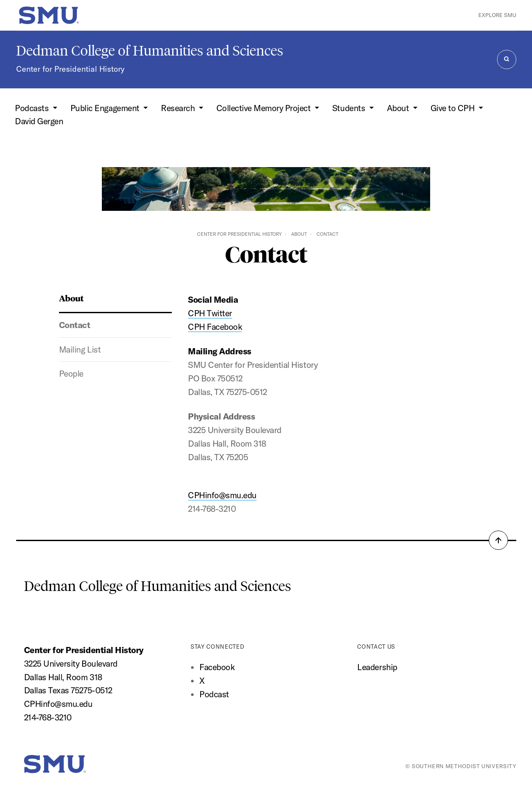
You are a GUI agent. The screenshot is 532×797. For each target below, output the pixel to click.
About (299, 234)
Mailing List (80, 350)
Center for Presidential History (70, 69)
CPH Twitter (210, 313)
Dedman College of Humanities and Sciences (150, 51)
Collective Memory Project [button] (264, 108)
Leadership (377, 667)
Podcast (214, 694)
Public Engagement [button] (106, 108)
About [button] (399, 108)
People (71, 374)
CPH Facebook (215, 327)
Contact (75, 325)
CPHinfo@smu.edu (222, 495)
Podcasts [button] (33, 108)
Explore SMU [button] (497, 15)
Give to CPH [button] (454, 108)
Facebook (217, 667)
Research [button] (179, 108)
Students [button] (350, 108)
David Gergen (39, 121)
